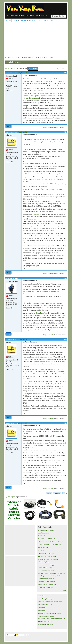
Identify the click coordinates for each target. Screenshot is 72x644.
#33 (65, 132)
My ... (40, 20)
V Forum (15, 20)
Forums (8, 20)
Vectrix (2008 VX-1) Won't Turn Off (48, 559)
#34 (65, 278)
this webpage (35, 214)
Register (46, 20)
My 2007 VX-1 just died (45, 621)
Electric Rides (16, 57)
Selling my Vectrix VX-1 (45, 605)
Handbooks (23, 20)
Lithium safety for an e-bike (46, 587)
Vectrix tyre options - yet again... (47, 582)
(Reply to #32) (23, 132)
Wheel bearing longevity (45, 562)
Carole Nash (40, 313)
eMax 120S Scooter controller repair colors (50, 602)
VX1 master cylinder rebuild (46, 530)
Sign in (52, 20)
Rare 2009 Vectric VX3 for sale (47, 539)
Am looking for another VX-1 (46, 553)
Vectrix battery (42, 607)
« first (49, 493)
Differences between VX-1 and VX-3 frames (50, 542)
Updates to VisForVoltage (45, 568)
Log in (7, 68)
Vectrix (51, 57)
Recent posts (32, 20)
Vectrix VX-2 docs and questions (47, 584)
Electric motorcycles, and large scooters (35, 57)
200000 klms (41, 596)
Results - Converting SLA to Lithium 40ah (50, 545)
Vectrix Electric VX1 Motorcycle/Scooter (49, 613)
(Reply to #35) (23, 423)
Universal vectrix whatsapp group (47, 565)
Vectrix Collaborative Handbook (47, 579)
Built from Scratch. (43, 536)
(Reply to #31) (23, 73)
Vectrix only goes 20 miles (45, 624)
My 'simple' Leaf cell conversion (47, 556)
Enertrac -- (41, 550)
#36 (65, 423)
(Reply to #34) (23, 339)
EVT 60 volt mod (43, 548)
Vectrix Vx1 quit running (45, 599)
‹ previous (57, 493)
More (64, 590)
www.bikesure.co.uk (32, 98)
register (13, 68)
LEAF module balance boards (46, 571)
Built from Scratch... (44, 533)
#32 (65, 73)
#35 (65, 339)
